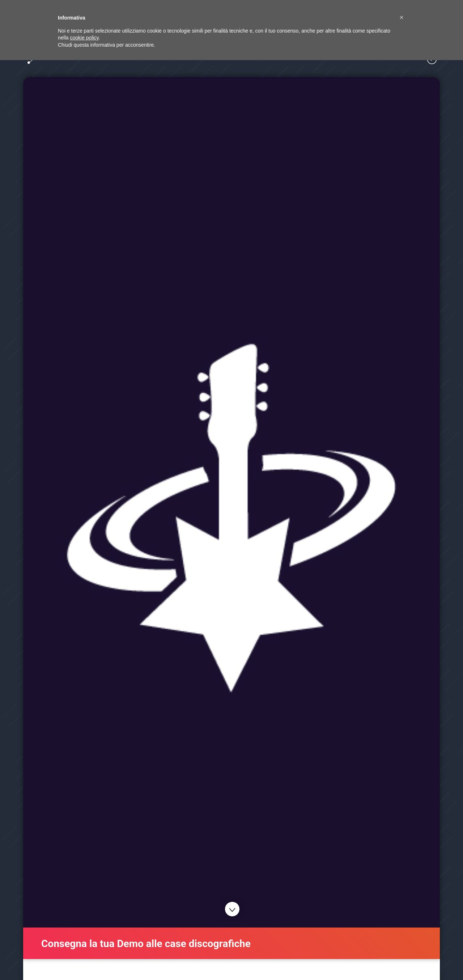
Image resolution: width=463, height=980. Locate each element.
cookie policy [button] (84, 38)
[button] (402, 17)
